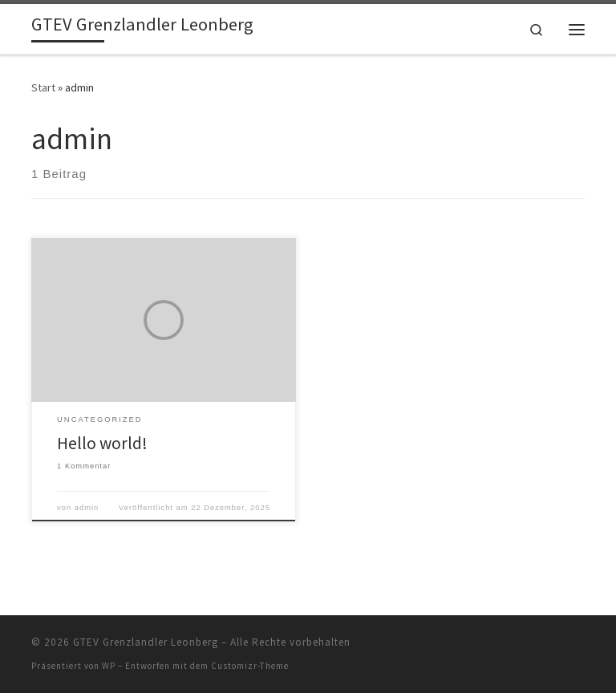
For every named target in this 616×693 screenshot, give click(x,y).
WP (109, 666)
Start (43, 87)
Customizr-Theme (250, 666)
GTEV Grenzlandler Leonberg (146, 642)
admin (87, 508)
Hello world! (102, 443)
